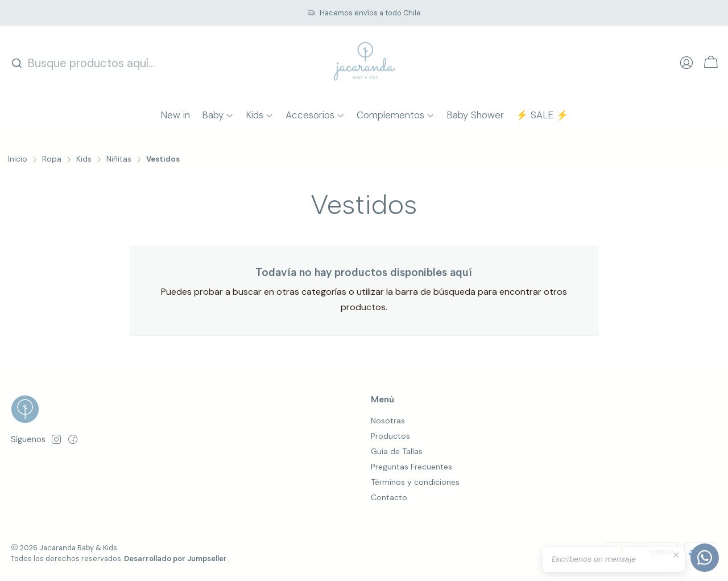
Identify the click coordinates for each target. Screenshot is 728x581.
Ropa (52, 159)
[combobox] (84, 63)
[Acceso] (686, 63)
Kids (84, 159)
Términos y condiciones (415, 482)
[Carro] (711, 63)
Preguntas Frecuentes (411, 467)
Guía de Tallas (397, 451)
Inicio (18, 159)
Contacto (389, 497)
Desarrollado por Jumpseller (175, 559)
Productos (390, 436)
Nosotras (388, 421)
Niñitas (119, 159)
